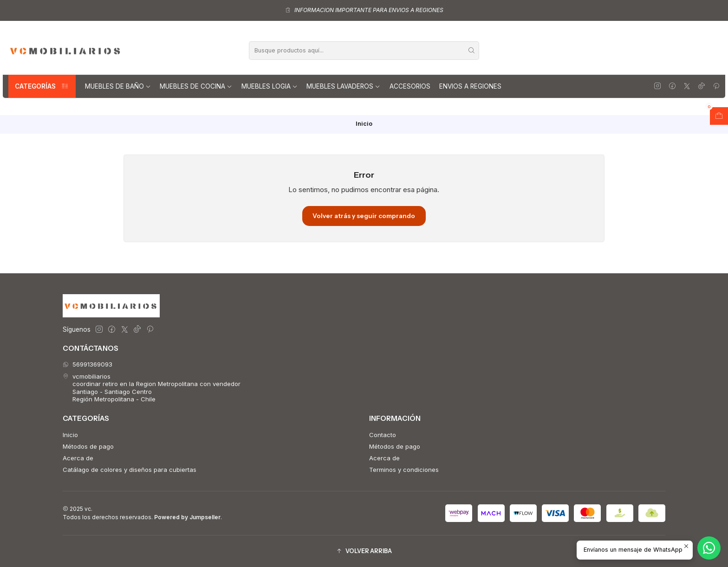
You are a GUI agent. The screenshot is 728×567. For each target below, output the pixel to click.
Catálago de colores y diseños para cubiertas (130, 470)
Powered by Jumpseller (187, 517)
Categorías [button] (42, 86)
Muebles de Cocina (196, 86)
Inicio (70, 435)
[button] (364, 551)
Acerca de (78, 458)
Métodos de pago (88, 446)
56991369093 (88, 364)
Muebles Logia (270, 86)
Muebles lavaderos (343, 86)
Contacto (383, 435)
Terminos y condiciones (404, 470)
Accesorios (410, 86)
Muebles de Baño (118, 86)
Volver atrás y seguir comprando (364, 216)
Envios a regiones (470, 86)
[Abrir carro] (719, 116)
